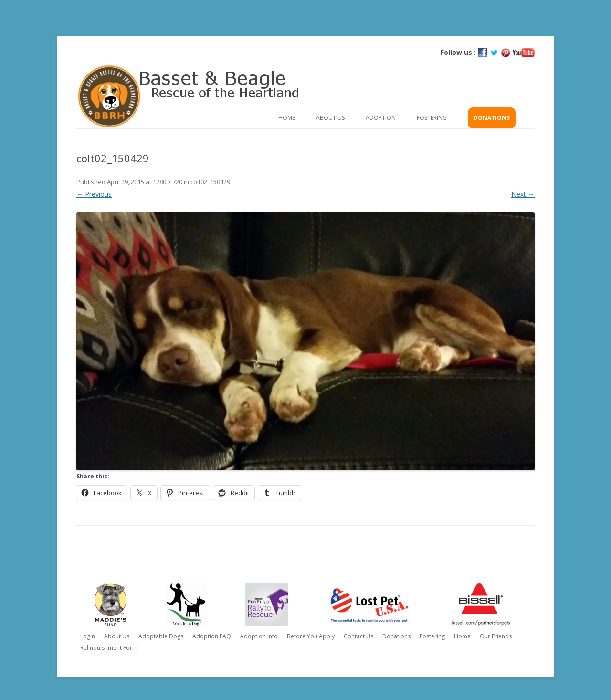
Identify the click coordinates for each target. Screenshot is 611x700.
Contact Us (358, 636)
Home (287, 118)
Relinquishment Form (109, 648)
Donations (492, 118)
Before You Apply (311, 636)
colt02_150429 (210, 182)
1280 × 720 (168, 182)
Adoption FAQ (212, 636)
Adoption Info (259, 636)
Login (88, 636)
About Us (330, 118)
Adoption (381, 118)
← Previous (94, 194)
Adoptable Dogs (161, 636)
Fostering (432, 118)
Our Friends (496, 636)
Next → (523, 194)
